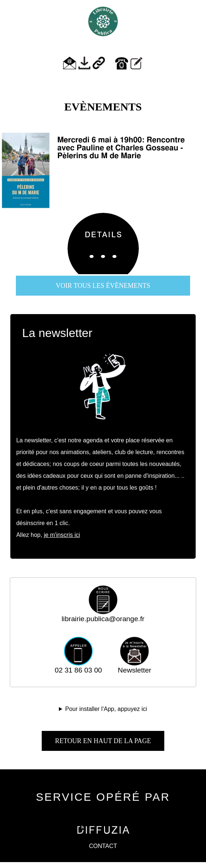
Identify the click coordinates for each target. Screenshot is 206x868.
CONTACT (103, 846)
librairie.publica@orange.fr (103, 615)
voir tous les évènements (103, 286)
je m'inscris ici (62, 535)
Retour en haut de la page (103, 741)
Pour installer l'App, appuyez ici (106, 709)
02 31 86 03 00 (78, 667)
